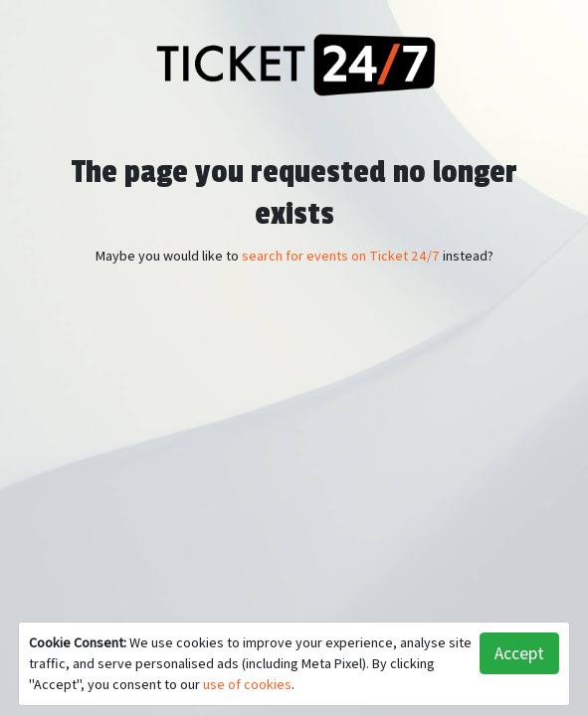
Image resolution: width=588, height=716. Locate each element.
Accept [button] (519, 653)
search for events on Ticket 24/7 (341, 256)
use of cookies (247, 684)
